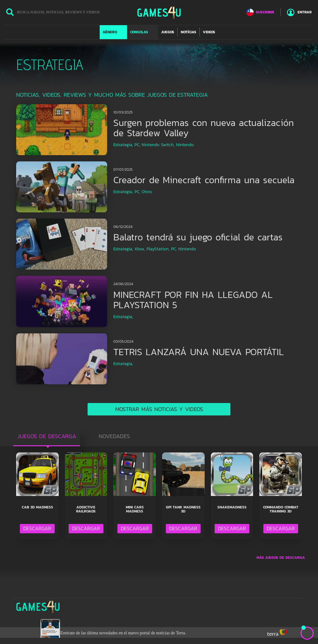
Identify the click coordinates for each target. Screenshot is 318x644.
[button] (113, 32)
